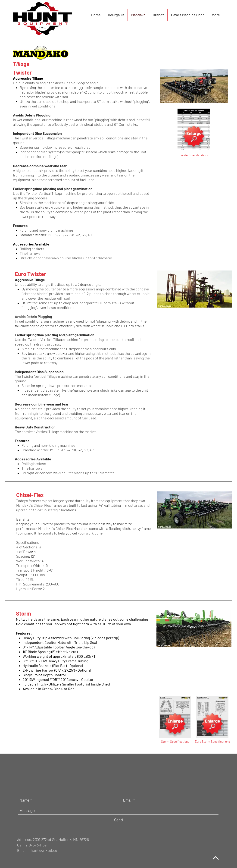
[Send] (118, 820)
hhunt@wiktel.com (44, 850)
